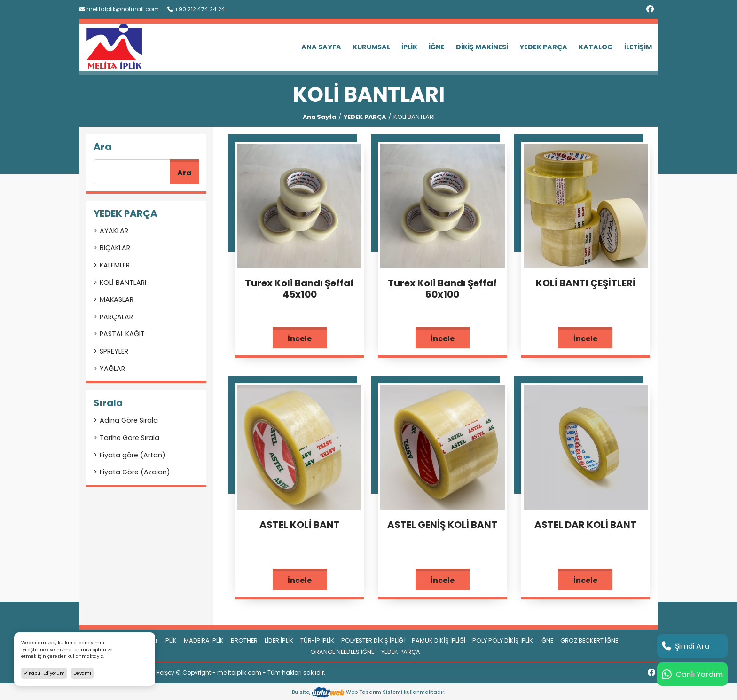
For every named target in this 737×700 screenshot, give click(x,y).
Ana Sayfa (319, 117)
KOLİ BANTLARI (123, 283)
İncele (300, 339)
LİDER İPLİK (279, 641)
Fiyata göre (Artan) (133, 455)
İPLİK (409, 47)
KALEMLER (115, 265)
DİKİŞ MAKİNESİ (482, 47)
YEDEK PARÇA (543, 47)
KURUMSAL (371, 47)
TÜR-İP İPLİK (317, 641)
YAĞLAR (112, 369)
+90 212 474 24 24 (196, 9)
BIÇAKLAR (115, 248)
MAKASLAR (117, 299)
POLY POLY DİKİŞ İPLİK (503, 641)
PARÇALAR (116, 317)
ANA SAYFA (321, 47)
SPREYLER (114, 351)
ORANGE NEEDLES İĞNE (342, 652)
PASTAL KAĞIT (122, 334)
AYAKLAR (114, 231)
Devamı (82, 673)
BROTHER (244, 641)
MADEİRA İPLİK (204, 641)
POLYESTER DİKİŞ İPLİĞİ (373, 641)
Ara (184, 173)
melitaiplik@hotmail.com (119, 9)
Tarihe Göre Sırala (129, 438)
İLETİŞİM (638, 47)
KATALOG (596, 47)
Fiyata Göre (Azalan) (135, 472)
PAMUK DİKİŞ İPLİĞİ (439, 641)
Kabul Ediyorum (44, 673)
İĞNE (437, 47)
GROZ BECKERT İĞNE (589, 641)
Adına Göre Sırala (129, 420)
